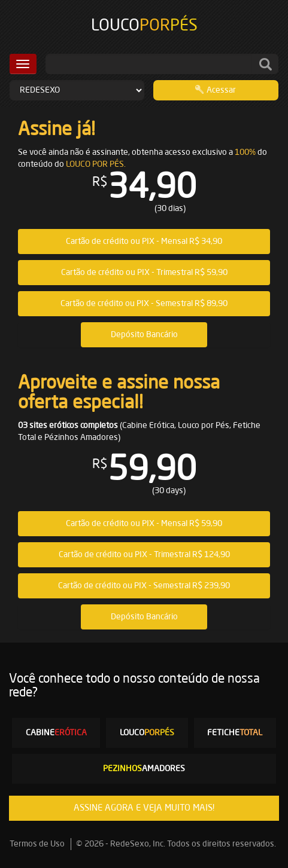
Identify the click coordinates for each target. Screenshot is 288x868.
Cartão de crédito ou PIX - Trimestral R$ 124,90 (144, 555)
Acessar (216, 90)
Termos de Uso (37, 844)
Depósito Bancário (144, 335)
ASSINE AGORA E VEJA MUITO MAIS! (144, 808)
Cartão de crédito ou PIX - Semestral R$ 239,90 (144, 586)
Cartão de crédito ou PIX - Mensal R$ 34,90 (144, 242)
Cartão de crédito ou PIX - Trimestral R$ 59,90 (144, 273)
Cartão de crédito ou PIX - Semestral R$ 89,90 (144, 304)
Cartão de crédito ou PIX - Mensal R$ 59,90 (144, 524)
